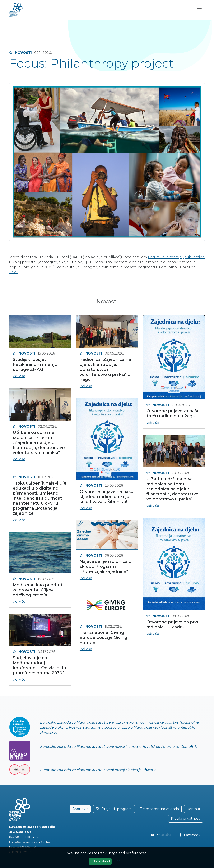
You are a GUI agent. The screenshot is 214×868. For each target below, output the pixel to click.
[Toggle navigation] (199, 12)
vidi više (19, 376)
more (120, 861)
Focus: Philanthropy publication (176, 257)
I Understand (100, 861)
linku (14, 272)
